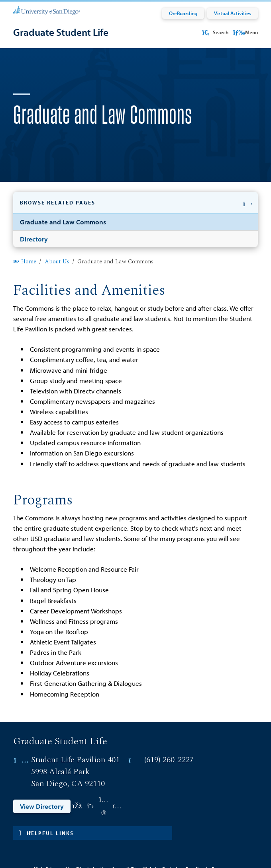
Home (25, 237)
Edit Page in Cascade (135, 834)
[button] (135, 212)
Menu (245, 32)
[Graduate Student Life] (61, 32)
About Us (57, 237)
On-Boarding (183, 13)
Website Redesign (163, 845)
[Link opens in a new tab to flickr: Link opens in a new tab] (104, 782)
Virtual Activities (233, 13)
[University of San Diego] (46, 10)
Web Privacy (48, 845)
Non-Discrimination (87, 845)
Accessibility (125, 845)
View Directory (42, 782)
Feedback (197, 845)
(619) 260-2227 (169, 735)
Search (215, 32)
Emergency (224, 845)
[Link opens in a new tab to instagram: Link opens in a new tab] (117, 782)
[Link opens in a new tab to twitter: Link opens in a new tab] (90, 782)
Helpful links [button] (46, 809)
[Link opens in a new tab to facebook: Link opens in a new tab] (77, 782)
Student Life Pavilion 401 (75, 735)
